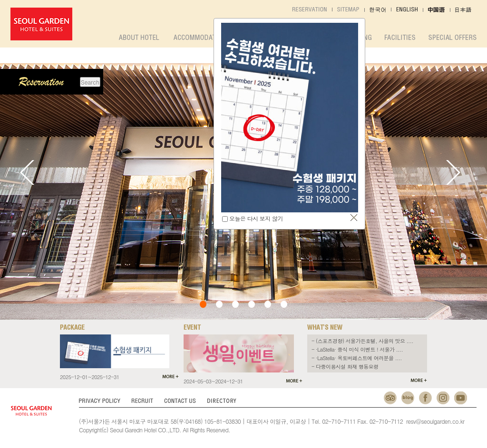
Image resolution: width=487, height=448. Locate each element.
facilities (400, 37)
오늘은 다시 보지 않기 (256, 218)
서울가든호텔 (41, 24)
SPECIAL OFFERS (453, 37)
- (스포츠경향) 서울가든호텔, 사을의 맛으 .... (362, 341)
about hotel (139, 37)
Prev (27, 172)
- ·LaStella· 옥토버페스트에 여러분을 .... (357, 358)
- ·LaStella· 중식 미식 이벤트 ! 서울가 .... (357, 349)
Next (453, 172)
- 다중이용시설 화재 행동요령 (345, 367)
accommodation (200, 37)
